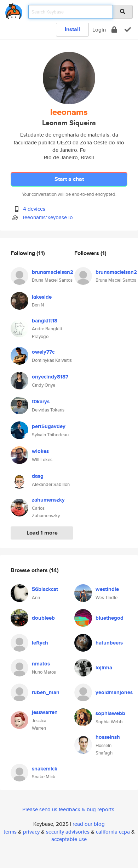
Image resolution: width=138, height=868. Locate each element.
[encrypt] (114, 30)
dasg (38, 476)
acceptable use (69, 839)
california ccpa (113, 832)
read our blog (89, 824)
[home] (14, 10)
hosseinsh (108, 737)
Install (72, 29)
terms (10, 832)
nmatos (41, 664)
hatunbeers (109, 643)
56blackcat (45, 589)
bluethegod (110, 618)
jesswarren (45, 712)
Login (99, 30)
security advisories (68, 832)
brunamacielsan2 (53, 272)
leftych (40, 643)
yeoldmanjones (114, 692)
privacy (31, 832)
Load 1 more (42, 533)
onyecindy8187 (50, 377)
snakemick (45, 769)
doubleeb (43, 618)
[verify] (128, 30)
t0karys (41, 402)
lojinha (104, 668)
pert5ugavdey (49, 426)
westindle (107, 589)
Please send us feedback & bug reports (68, 809)
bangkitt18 (45, 321)
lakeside (42, 297)
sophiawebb (110, 713)
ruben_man (46, 692)
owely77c (43, 352)
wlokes (40, 451)
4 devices (34, 209)
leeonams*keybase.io (48, 217)
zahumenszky (48, 500)
